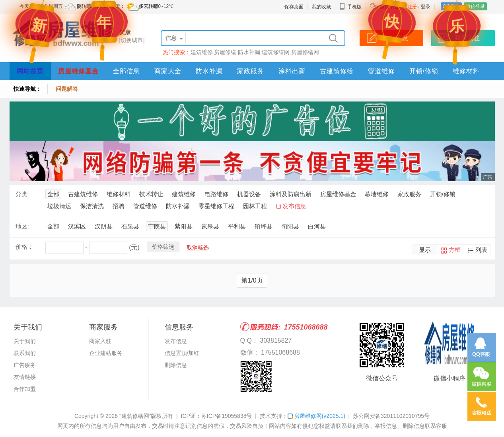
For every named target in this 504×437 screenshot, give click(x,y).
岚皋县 (210, 226)
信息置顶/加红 (182, 353)
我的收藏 (321, 7)
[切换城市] (132, 40)
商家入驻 (100, 341)
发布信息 (294, 206)
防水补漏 (249, 52)
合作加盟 (25, 389)
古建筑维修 (83, 194)
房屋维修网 (316, 416)
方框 (455, 250)
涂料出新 (292, 71)
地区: (22, 226)
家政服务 (251, 71)
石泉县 (130, 226)
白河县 (317, 226)
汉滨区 (77, 226)
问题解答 (67, 89)
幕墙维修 (377, 194)
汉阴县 (104, 226)
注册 (412, 7)
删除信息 (176, 365)
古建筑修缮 (337, 71)
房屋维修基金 (78, 71)
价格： (24, 247)
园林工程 (255, 206)
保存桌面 (294, 7)
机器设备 (249, 194)
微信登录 (475, 6)
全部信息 (126, 71)
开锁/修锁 (424, 71)
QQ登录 (451, 6)
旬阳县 (290, 226)
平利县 (237, 226)
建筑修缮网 (276, 52)
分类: (22, 194)
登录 (426, 7)
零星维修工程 (216, 206)
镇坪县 (264, 226)
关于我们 (25, 341)
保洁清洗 (92, 206)
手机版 (350, 7)
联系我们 (25, 353)
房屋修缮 (225, 52)
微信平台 (389, 7)
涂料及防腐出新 (291, 194)
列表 (481, 250)
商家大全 (168, 71)
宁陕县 (157, 226)
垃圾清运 (59, 206)
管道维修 (381, 71)
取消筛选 (198, 248)
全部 (53, 194)
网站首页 (30, 71)
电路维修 (216, 194)
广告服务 (25, 365)
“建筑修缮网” (135, 416)
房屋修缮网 (305, 52)
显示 (425, 250)
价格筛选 (163, 247)
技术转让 (151, 194)
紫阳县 (184, 226)
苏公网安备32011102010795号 (391, 416)
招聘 (119, 206)
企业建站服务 (106, 353)
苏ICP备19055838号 (227, 416)
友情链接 (25, 377)
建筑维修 (202, 52)
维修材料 (466, 71)
